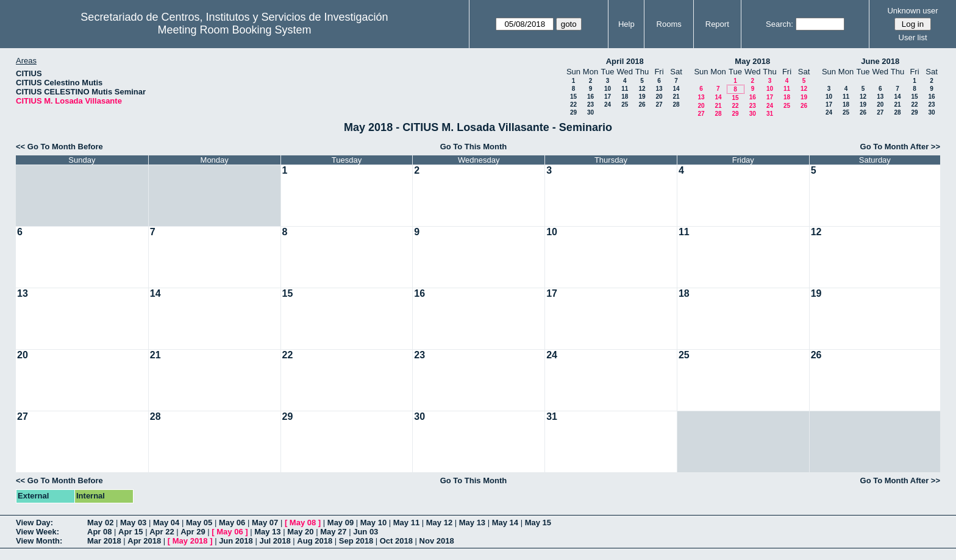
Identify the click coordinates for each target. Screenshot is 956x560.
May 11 (406, 523)
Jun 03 (366, 532)
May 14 (505, 523)
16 (590, 97)
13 (659, 89)
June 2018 (880, 61)
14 (676, 89)
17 (608, 97)
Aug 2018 (315, 541)
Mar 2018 (104, 541)
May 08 (303, 523)
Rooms (669, 24)
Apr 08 (99, 532)
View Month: (39, 541)
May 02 (100, 523)
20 (659, 97)
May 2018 (752, 61)
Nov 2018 (437, 541)
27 (659, 105)
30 (590, 112)
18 (625, 97)
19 (642, 97)
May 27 (333, 532)
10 (608, 89)
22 (573, 105)
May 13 (472, 523)
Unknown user (912, 11)
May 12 (439, 523)
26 (642, 105)
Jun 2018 (236, 541)
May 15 (538, 523)
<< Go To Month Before (59, 147)
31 (770, 114)
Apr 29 (193, 532)
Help (626, 24)
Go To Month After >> (900, 147)
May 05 (199, 523)
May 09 (341, 523)
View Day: (34, 523)
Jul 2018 (275, 541)
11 (625, 89)
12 (642, 89)
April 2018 (625, 61)
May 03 (133, 523)
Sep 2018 (356, 541)
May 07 (265, 523)
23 (590, 105)
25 (625, 105)
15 (573, 97)
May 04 (166, 523)
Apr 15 (130, 532)
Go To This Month (474, 147)
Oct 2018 (396, 541)
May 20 (300, 532)
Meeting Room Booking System (234, 30)
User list (913, 37)
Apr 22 (162, 532)
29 (573, 112)
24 (608, 105)
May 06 (232, 523)
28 (676, 105)
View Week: (37, 532)
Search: (779, 24)
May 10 (373, 523)
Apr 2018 (144, 541)
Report (717, 24)
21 (676, 97)
